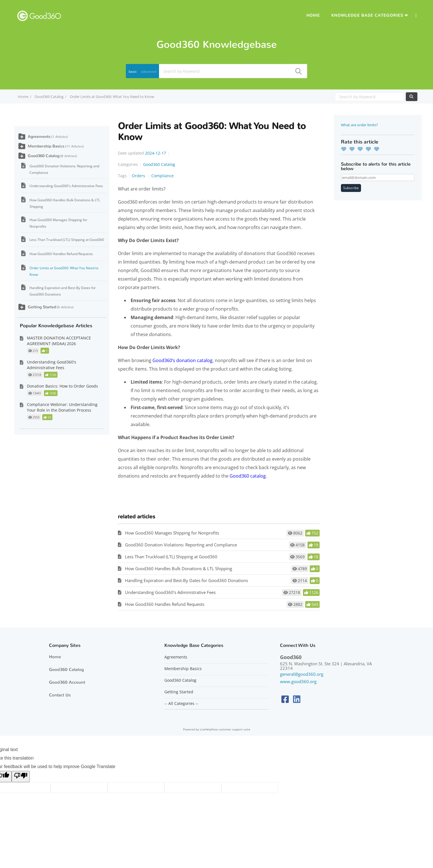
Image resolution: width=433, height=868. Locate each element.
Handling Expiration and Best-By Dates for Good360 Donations (186, 580)
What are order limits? (359, 125)
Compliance (163, 176)
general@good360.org (302, 674)
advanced (148, 71)
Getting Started (42, 307)
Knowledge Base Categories (367, 15)
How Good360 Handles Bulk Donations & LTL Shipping (179, 568)
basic (133, 71)
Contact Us (60, 695)
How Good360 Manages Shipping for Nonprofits (172, 533)
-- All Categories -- (181, 704)
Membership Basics (46, 146)
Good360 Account (67, 682)
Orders (139, 176)
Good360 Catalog (49, 97)
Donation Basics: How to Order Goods (62, 386)
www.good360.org (298, 681)
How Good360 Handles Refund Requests (165, 604)
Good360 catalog (248, 476)
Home (313, 15)
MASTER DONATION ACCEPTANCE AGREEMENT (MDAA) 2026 (59, 341)
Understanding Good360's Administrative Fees (170, 592)
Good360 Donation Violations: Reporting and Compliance (181, 545)
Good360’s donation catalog (182, 360)
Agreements (39, 137)
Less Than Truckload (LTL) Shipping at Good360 (171, 557)
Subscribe (351, 188)
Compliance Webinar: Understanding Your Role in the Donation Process (62, 407)
